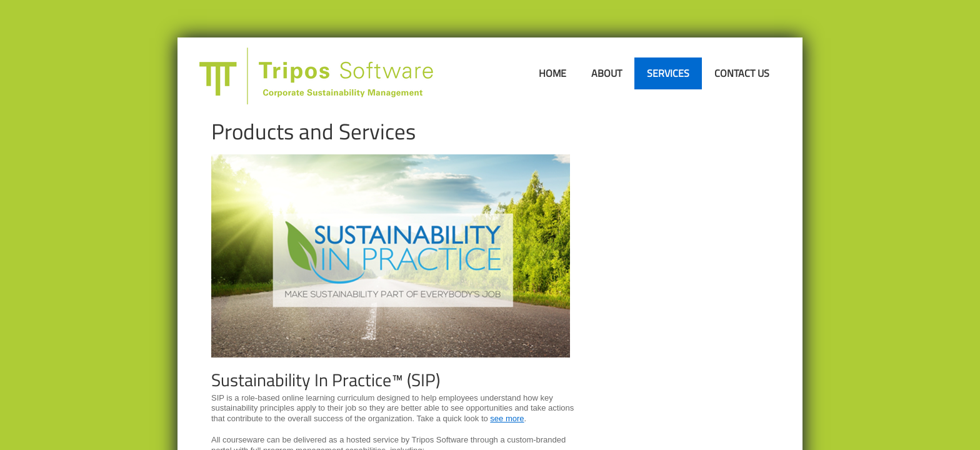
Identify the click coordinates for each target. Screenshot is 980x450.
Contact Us (742, 73)
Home (552, 73)
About (607, 73)
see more (507, 418)
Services (668, 73)
